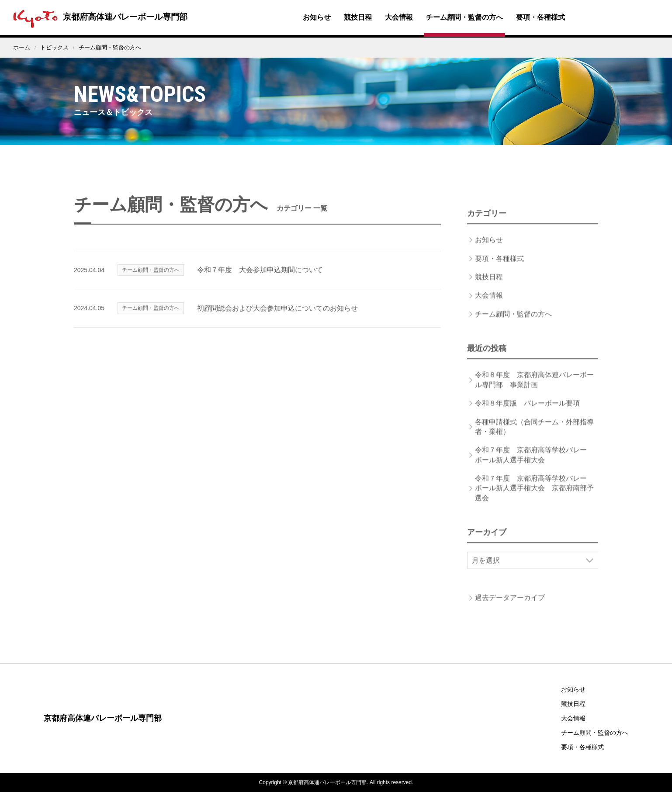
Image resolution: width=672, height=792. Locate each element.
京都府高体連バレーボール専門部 (101, 17)
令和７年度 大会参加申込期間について (260, 281)
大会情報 (399, 17)
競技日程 (358, 17)
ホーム (22, 47)
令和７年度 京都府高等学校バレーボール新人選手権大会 (531, 466)
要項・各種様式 (540, 17)
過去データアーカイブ (510, 609)
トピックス (54, 47)
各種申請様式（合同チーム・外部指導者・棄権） (534, 438)
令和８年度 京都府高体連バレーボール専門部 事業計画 (534, 391)
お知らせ (317, 17)
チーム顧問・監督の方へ (464, 17)
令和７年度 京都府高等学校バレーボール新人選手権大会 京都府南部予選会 (534, 499)
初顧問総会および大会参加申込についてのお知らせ (277, 320)
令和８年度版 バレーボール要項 (527, 414)
